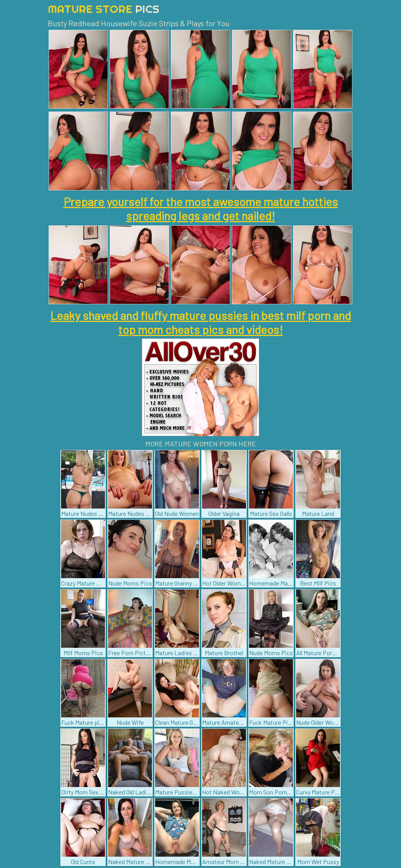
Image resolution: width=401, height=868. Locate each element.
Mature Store (104, 9)
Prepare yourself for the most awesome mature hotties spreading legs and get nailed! (201, 208)
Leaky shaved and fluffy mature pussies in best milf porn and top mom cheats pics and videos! (200, 322)
